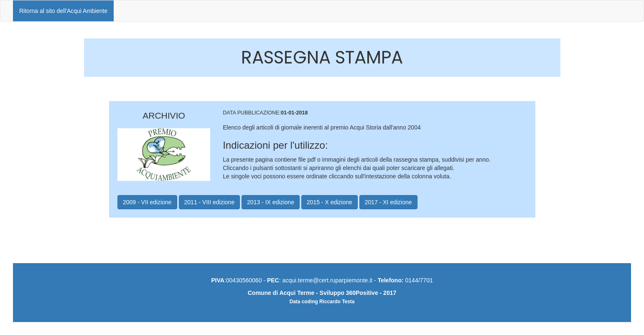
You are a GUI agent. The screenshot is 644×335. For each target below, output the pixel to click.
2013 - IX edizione (271, 202)
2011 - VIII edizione (210, 202)
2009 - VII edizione (147, 202)
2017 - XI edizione (388, 202)
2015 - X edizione (330, 202)
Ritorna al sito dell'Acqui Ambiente (63, 11)
